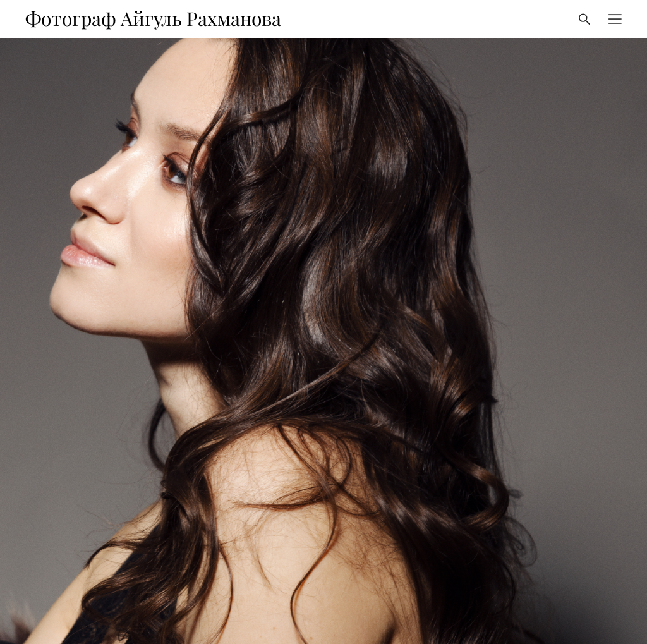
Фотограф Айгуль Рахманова (153, 19)
